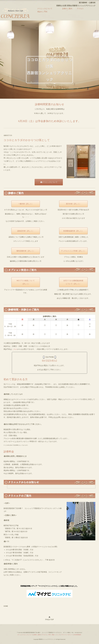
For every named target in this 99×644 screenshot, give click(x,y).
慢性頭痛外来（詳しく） (26, 251)
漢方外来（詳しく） (73, 204)
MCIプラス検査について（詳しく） (26, 282)
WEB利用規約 (77, 635)
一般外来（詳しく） (26, 204)
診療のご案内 (67, 9)
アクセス (80, 9)
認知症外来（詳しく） (26, 231)
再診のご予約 (42, 12)
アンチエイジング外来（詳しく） (73, 251)
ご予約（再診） (51, 635)
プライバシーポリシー (67, 635)
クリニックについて (45, 9)
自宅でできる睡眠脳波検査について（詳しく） (73, 282)
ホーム (19, 635)
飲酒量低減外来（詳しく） (73, 231)
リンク (58, 635)
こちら (15, 349)
